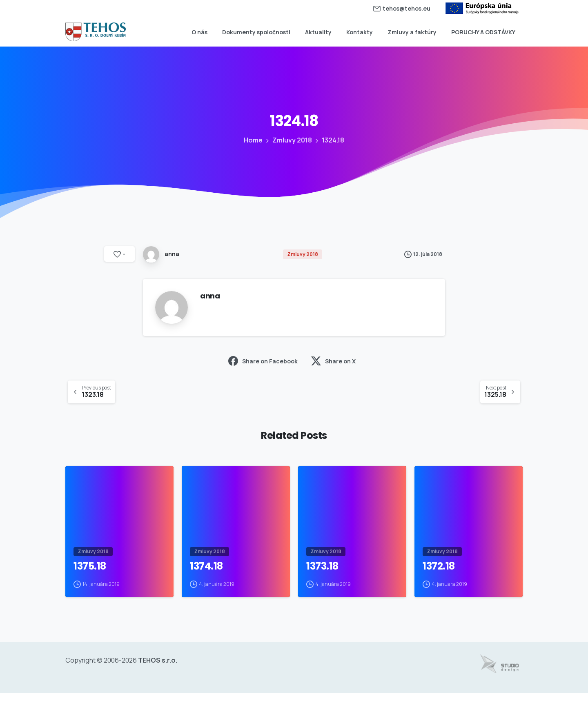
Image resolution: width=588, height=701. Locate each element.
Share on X (333, 361)
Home (253, 140)
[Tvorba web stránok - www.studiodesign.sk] (499, 672)
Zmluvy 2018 (292, 140)
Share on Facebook (263, 361)
